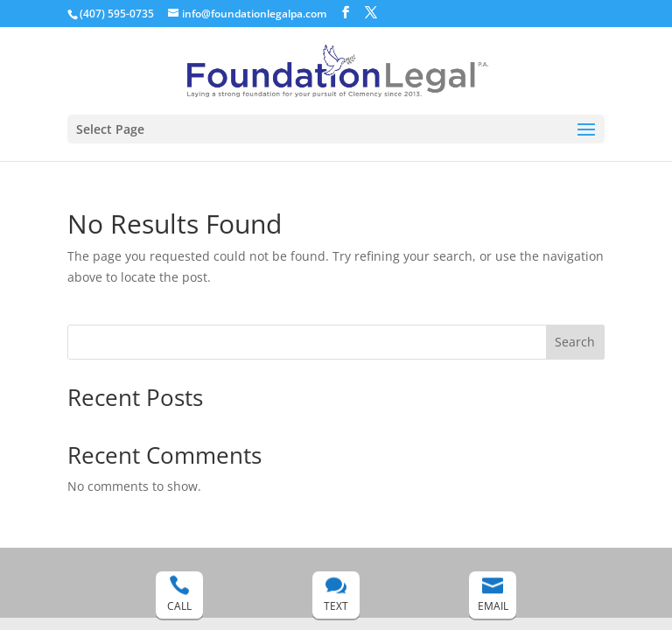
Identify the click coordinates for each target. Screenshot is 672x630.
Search (575, 342)
